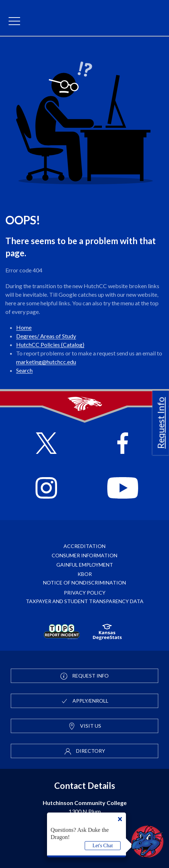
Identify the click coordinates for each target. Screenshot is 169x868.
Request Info (161, 423)
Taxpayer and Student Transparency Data (85, 601)
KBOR (85, 574)
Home (24, 327)
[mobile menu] (14, 21)
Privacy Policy (85, 593)
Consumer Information (84, 555)
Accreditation (84, 546)
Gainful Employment (85, 565)
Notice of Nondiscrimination (84, 583)
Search (24, 370)
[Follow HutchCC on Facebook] (123, 444)
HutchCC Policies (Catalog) (50, 345)
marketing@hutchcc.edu (46, 362)
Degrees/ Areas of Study (46, 336)
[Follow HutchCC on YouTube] (123, 489)
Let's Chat (103, 846)
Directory (85, 751)
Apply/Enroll (84, 701)
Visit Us (85, 726)
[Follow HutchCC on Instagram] (46, 489)
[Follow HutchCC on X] (46, 444)
